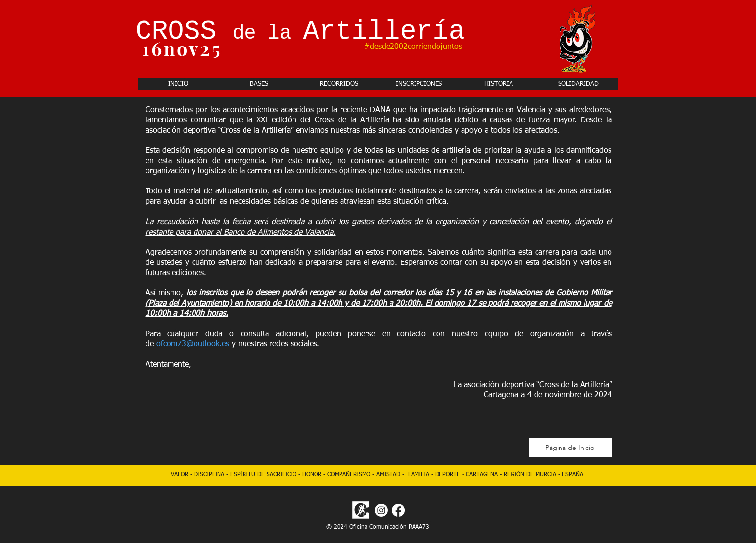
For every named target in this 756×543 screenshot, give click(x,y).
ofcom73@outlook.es (193, 344)
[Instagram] (381, 510)
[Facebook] (398, 510)
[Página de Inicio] (571, 448)
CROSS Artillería (300, 32)
